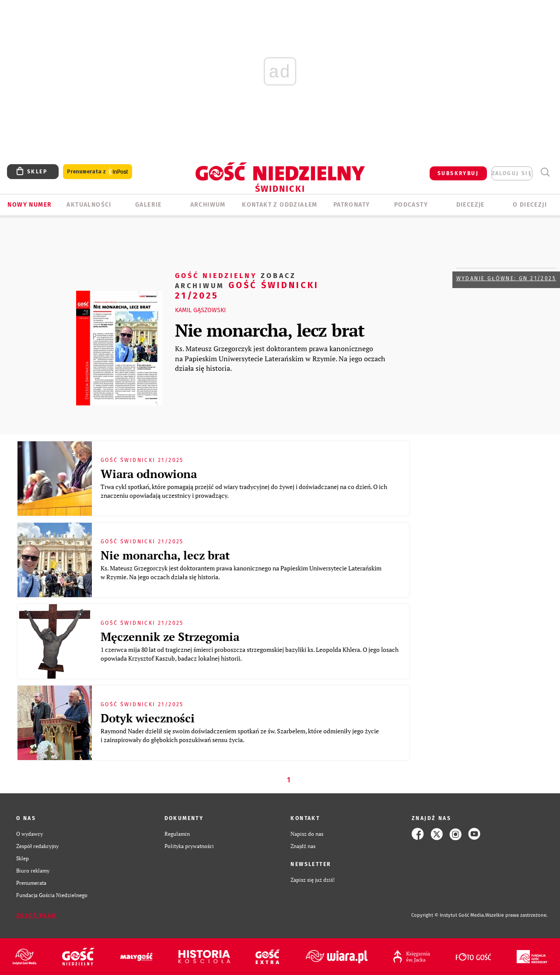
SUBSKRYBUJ (458, 173)
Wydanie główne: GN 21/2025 (506, 278)
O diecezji (530, 205)
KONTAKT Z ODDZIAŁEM (280, 205)
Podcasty (411, 205)
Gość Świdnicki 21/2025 (247, 285)
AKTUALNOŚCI (89, 205)
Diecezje (471, 205)
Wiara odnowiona (149, 474)
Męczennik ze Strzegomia (170, 637)
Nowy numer (30, 205)
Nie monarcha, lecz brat (270, 330)
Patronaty (352, 205)
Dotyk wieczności (148, 718)
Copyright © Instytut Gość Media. (448, 915)
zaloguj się (512, 173)
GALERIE (149, 205)
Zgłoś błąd (36, 915)
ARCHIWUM (208, 205)
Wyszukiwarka (545, 172)
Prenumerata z (98, 172)
